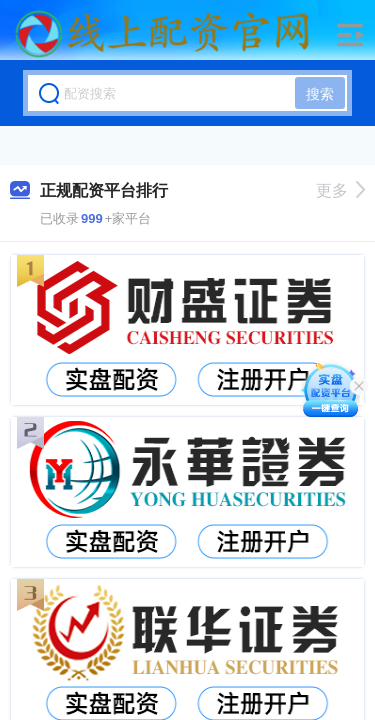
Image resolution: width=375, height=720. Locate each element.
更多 (340, 190)
